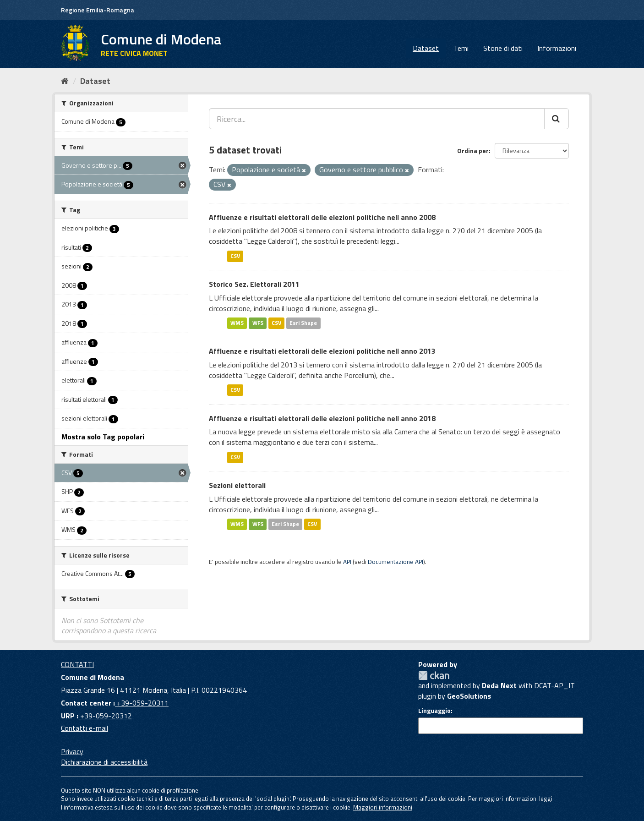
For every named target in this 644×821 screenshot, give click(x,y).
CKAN (434, 676)
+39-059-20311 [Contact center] (142, 703)
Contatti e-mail (85, 728)
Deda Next (499, 685)
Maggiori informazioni (383, 807)
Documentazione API (396, 562)
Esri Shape (303, 323)
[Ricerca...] (377, 119)
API (347, 562)
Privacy (72, 751)
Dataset (426, 48)
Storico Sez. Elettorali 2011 (254, 284)
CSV (235, 256)
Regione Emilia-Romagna (98, 10)
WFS (258, 323)
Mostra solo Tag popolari (103, 437)
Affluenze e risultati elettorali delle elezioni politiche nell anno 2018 (322, 418)
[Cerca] (557, 119)
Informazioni (557, 48)
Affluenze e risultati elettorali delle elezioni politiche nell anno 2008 (322, 217)
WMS (237, 323)
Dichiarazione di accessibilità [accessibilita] (104, 762)
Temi (461, 48)
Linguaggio (434, 711)
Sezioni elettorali (237, 485)
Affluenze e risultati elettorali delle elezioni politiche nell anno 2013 (322, 351)
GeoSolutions (469, 696)
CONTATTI (77, 664)
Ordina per (473, 151)
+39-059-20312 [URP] (105, 716)
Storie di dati (503, 48)
